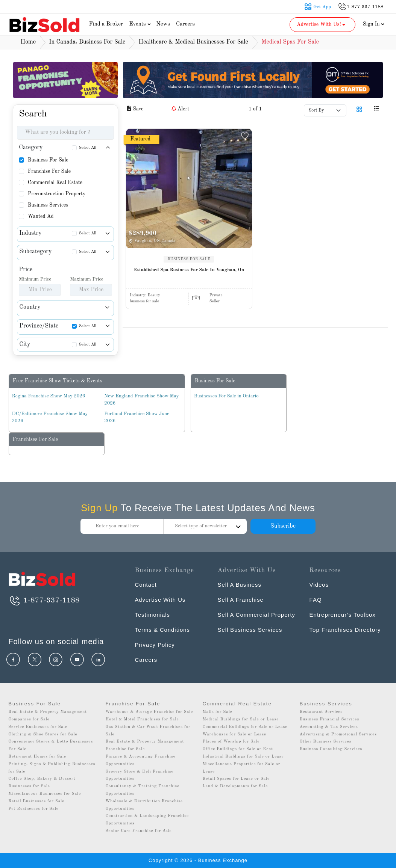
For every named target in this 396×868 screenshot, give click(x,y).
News (163, 24)
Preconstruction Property (57, 194)
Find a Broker (106, 24)
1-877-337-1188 (44, 601)
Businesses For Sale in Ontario (226, 396)
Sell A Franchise (241, 600)
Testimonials (152, 615)
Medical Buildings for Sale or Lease (240, 719)
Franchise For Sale (49, 171)
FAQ (316, 600)
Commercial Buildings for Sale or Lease (245, 727)
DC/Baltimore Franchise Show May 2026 (50, 417)
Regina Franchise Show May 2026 (49, 396)
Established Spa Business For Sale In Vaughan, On (189, 270)
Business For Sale (48, 160)
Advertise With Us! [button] (322, 24)
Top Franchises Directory (345, 630)
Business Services (48, 205)
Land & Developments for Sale (235, 786)
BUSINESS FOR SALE (189, 259)
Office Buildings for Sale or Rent (238, 749)
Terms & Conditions (162, 630)
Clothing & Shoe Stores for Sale (43, 734)
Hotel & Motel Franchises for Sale (142, 719)
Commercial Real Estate (55, 183)
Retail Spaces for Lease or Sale (236, 779)
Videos (319, 585)
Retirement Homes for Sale (37, 757)
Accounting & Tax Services (329, 727)
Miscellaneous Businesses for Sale (45, 794)
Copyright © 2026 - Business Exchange (198, 860)
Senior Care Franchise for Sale (138, 831)
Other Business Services (326, 742)
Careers (185, 24)
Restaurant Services (321, 712)
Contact (146, 585)
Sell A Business (240, 585)
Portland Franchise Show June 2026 (137, 417)
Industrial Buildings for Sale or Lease (243, 757)
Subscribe (283, 526)
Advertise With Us (160, 600)
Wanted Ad (41, 216)
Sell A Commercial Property (257, 615)
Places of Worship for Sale (231, 742)
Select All (88, 148)
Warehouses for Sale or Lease (234, 734)
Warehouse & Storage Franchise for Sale (149, 712)
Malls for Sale (217, 712)
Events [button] (141, 24)
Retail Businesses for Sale (36, 801)
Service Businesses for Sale (38, 727)
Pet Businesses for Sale (33, 809)
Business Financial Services (330, 719)
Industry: (145, 295)
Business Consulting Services (331, 749)
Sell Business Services (250, 630)
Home (28, 42)
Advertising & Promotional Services (338, 734)
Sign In (374, 24)
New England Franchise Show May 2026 (141, 400)
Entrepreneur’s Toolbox (343, 615)
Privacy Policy (155, 645)
